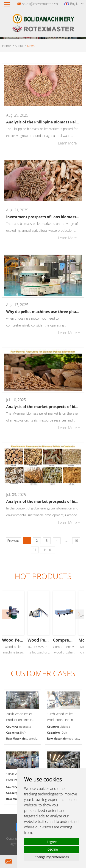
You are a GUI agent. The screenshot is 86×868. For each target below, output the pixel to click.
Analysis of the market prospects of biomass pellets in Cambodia (43, 501)
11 (35, 550)
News (31, 46)
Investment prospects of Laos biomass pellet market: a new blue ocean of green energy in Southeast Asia (43, 217)
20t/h (23, 733)
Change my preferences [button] (52, 857)
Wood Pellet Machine (43, 640)
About (19, 46)
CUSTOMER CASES (43, 673)
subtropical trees (36, 739)
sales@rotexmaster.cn (40, 4)
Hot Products (43, 576)
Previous (13, 540)
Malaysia (65, 727)
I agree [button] (52, 842)
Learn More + (69, 143)
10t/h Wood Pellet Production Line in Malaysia (60, 717)
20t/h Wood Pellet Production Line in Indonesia (19, 717)
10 (76, 540)
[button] (79, 614)
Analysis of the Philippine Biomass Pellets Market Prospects (43, 122)
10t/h (64, 733)
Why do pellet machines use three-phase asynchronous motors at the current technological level (43, 312)
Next (48, 550)
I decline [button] (52, 849)
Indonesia (25, 727)
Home (6, 46)
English (77, 4)
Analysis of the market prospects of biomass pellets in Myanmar (43, 407)
